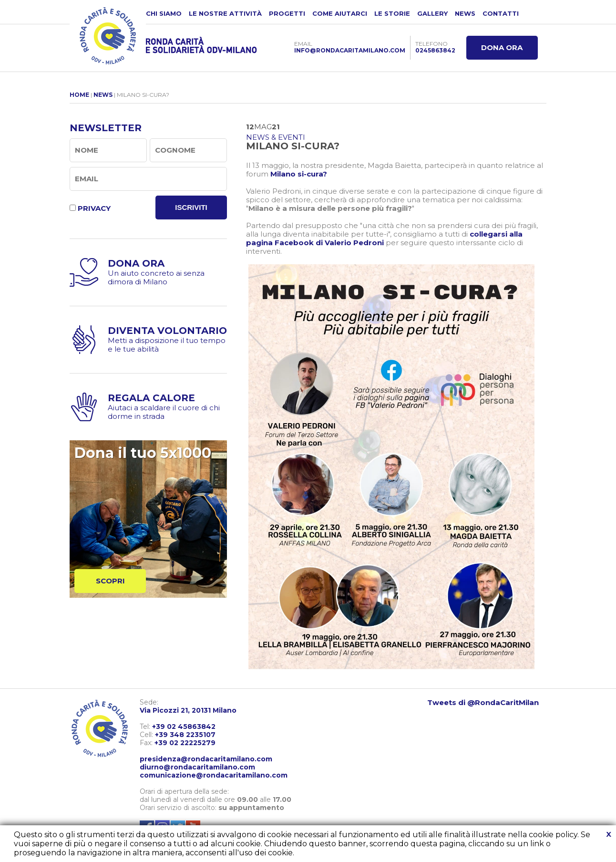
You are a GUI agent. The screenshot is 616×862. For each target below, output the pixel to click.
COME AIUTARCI (340, 13)
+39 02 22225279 (185, 743)
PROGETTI (287, 13)
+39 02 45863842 (184, 727)
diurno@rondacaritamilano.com (197, 767)
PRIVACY (94, 208)
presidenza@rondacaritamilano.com (206, 759)
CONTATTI (501, 13)
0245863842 (435, 50)
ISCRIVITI (191, 207)
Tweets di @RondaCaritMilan (483, 702)
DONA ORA (502, 47)
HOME (79, 95)
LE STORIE (392, 13)
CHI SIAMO (164, 13)
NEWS (465, 13)
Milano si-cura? (299, 174)
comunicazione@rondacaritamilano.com (214, 775)
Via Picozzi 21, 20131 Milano (188, 710)
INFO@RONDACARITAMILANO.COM (350, 50)
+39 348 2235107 (185, 735)
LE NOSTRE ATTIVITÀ (225, 13)
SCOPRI (110, 581)
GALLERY (432, 13)
